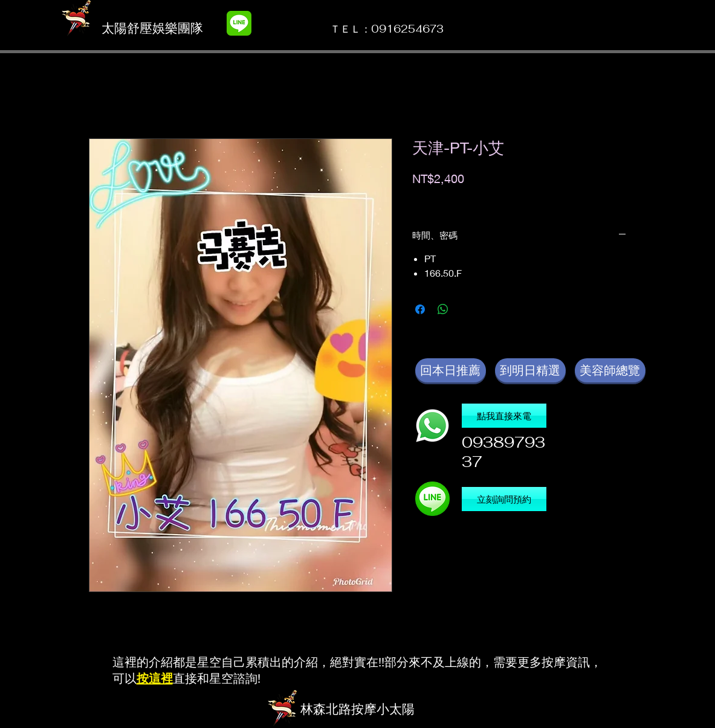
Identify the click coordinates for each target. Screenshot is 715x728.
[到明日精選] (530, 370)
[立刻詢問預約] (504, 499)
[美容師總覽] (610, 370)
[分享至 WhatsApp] (443, 309)
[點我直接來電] (504, 416)
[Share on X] (466, 309)
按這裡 (155, 678)
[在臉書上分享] (420, 309)
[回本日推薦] (451, 370)
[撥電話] (432, 426)
